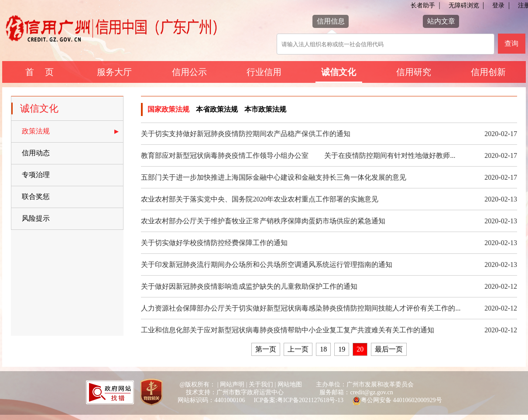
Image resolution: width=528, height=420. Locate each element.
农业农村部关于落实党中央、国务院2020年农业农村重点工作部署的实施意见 (260, 199)
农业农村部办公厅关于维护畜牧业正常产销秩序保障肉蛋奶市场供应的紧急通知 (263, 221)
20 (360, 349)
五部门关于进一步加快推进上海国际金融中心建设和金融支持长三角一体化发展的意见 (274, 177)
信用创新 (488, 72)
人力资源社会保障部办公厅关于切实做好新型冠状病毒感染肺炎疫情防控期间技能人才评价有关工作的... (301, 308)
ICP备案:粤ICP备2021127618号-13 (298, 400)
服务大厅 (114, 72)
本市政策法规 (265, 109)
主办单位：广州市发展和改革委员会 (365, 384)
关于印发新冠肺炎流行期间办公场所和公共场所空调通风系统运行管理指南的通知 (267, 265)
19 (342, 349)
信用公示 (189, 72)
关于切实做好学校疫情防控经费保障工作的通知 (214, 243)
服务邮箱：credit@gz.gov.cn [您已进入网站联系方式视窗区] (356, 392)
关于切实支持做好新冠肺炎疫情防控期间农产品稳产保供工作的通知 (246, 134)
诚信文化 (339, 72)
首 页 (39, 72)
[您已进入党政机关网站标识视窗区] (151, 393)
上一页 (298, 349)
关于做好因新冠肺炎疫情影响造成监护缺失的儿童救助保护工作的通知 (249, 286)
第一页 (266, 349)
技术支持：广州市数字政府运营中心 (235, 392)
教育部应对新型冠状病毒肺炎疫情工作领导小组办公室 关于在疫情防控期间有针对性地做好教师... (298, 155)
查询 (511, 43)
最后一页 (389, 349)
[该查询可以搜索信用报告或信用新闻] (386, 44)
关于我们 (261, 384)
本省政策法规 (217, 109)
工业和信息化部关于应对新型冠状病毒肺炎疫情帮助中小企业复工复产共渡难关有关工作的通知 (288, 330)
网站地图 (290, 384)
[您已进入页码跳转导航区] (329, 355)
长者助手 (423, 5)
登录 (498, 5)
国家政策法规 (168, 109)
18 (323, 349)
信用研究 (414, 72)
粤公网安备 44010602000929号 (401, 400)
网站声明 (232, 384)
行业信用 (264, 72)
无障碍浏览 (464, 5)
